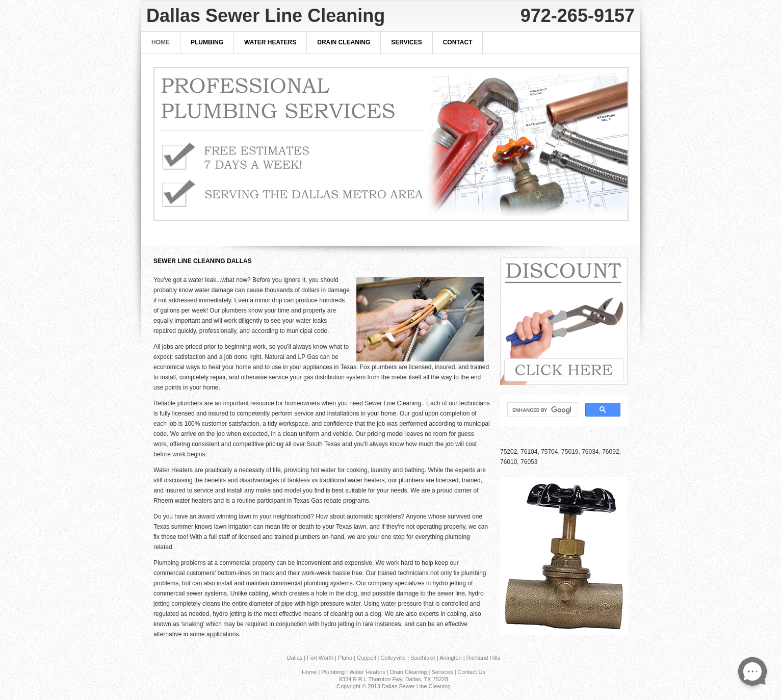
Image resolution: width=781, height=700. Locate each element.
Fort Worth (320, 658)
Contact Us (472, 672)
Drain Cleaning (344, 42)
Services (406, 42)
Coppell (366, 658)
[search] (542, 410)
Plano (345, 658)
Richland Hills (484, 658)
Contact (458, 42)
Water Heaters (270, 42)
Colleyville (393, 658)
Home (161, 42)
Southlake (423, 658)
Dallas (295, 658)
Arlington (450, 658)
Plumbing (207, 42)
